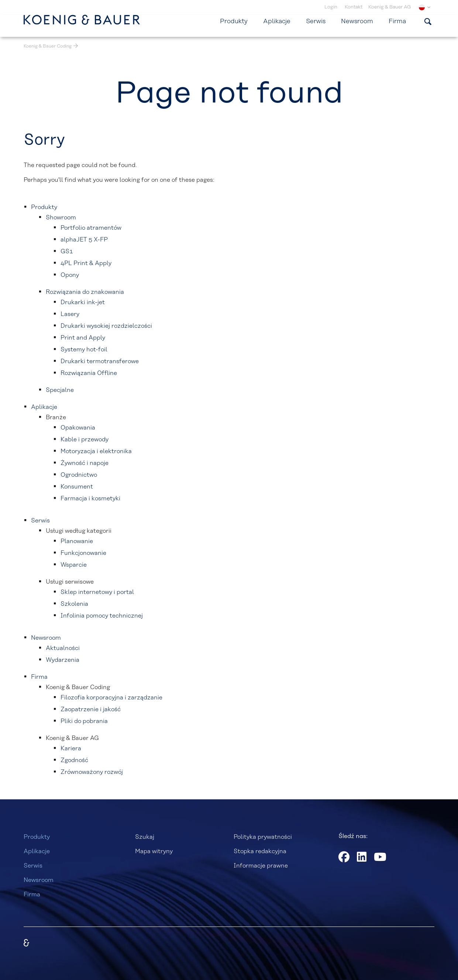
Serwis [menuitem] (316, 21)
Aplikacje (37, 851)
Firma (32, 894)
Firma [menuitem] (397, 21)
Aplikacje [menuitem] (277, 21)
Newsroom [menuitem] (357, 21)
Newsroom (39, 880)
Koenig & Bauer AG (390, 7)
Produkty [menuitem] (234, 21)
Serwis (33, 866)
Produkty (37, 837)
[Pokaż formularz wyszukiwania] (428, 21)
